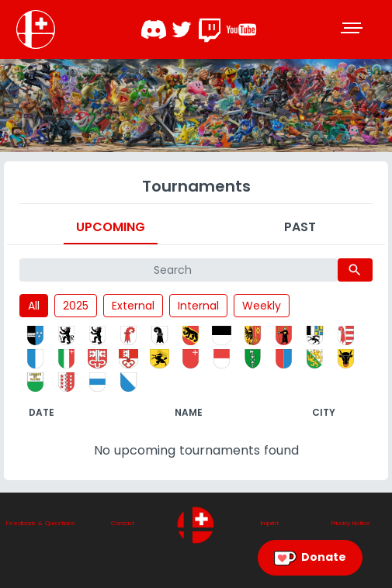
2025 (76, 306)
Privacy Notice (351, 523)
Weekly (262, 306)
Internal (198, 306)
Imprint (270, 523)
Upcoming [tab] (111, 227)
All (34, 306)
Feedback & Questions (41, 523)
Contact (123, 523)
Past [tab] (300, 227)
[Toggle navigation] (353, 29)
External (133, 306)
